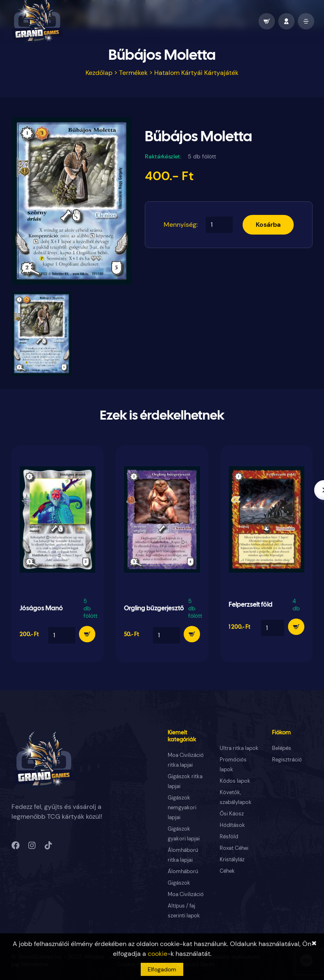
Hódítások (232, 825)
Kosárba (268, 225)
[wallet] (267, 21)
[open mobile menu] (306, 21)
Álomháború (183, 871)
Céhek (227, 871)
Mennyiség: (181, 225)
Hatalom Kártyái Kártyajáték (196, 73)
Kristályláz (232, 859)
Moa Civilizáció (186, 894)
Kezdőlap (99, 73)
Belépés (282, 748)
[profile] (286, 21)
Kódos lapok (235, 781)
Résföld (229, 837)
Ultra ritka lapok (239, 748)
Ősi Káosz (232, 814)
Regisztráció (287, 760)
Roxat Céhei (234, 848)
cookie (157, 954)
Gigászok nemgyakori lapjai (182, 807)
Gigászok (179, 883)
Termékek (133, 73)
